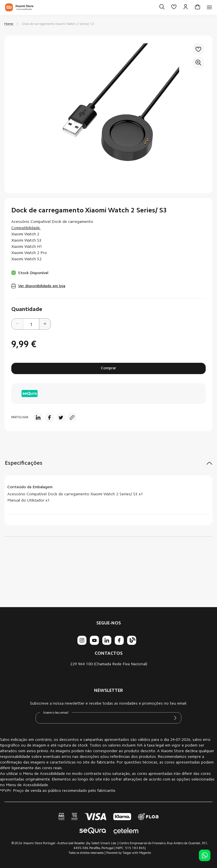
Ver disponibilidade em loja (42, 286)
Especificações (24, 463)
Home (9, 24)
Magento (145, 853)
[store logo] (19, 7)
